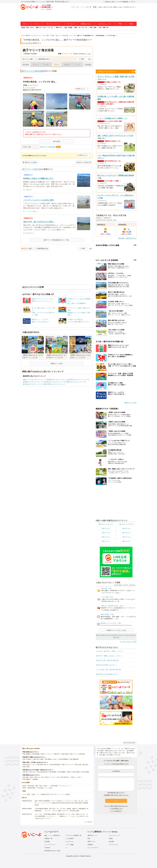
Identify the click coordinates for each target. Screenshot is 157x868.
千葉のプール (73, 754)
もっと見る (87, 822)
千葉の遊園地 (26, 754)
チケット (36, 65)
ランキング (71, 24)
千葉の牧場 (65, 754)
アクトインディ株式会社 (110, 832)
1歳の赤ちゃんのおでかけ (126, 524)
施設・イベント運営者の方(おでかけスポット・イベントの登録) (51, 794)
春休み (101, 7)
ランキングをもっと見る (128, 642)
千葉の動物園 (35, 754)
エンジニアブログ (93, 848)
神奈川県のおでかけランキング (55, 384)
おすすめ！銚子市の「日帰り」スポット (110, 651)
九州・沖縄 (102, 28)
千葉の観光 (82, 754)
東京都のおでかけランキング (33, 384)
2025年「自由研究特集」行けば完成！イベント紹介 (37, 788)
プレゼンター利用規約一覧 (73, 835)
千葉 (49, 28)
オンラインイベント (53, 24)
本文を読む (57, 141)
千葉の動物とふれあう (51, 759)
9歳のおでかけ (126, 541)
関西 (76, 28)
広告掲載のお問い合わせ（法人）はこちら (116, 795)
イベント (37, 24)
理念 (89, 838)
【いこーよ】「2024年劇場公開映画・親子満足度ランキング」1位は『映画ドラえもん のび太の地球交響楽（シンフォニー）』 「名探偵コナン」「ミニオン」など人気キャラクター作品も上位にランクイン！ (61, 816)
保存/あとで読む (109, 2)
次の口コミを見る (84, 162)
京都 (83, 28)
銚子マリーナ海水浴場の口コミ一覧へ (57, 240)
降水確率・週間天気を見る (127, 238)
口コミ (57, 65)
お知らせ (67, 65)
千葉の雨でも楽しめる (29, 772)
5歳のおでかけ (126, 533)
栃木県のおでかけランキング (78, 380)
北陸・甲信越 (68, 28)
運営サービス (91, 842)
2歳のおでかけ (106, 528)
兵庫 (86, 28)
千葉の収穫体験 (63, 759)
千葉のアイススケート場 (52, 777)
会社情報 (111, 842)
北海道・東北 (25, 28)
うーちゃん (29, 88)
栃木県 (109, 635)
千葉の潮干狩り (65, 777)
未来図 (111, 838)
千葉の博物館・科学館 (64, 772)
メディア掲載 (70, 845)
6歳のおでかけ (106, 537)
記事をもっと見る (57, 363)
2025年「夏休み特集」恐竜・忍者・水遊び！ (35, 786)
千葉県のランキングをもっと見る (116, 630)
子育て (120, 24)
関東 (37, 28)
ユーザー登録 (26, 794)
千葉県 (126, 635)
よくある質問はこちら (116, 809)
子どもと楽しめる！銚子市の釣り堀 (108, 670)
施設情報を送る (43, 59)
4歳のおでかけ (106, 533)
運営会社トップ (92, 835)
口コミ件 (87, 54)
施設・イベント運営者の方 (52, 835)
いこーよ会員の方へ (116, 811)
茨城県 (103, 635)
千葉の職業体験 (74, 759)
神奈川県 (116, 638)
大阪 (79, 28)
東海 (57, 28)
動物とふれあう (118, 7)
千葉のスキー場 (38, 777)
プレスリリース (113, 845)
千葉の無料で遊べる (42, 765)
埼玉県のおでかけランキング (54, 382)
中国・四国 (93, 28)
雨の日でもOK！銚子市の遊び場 (107, 660)
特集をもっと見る (131, 403)
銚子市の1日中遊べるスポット (107, 665)
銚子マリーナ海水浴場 (33, 71)
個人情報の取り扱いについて (116, 793)
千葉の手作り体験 (38, 759)
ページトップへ (129, 743)
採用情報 (90, 845)
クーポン (46, 65)
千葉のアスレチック (67, 765)
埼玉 (52, 28)
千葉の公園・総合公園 (81, 765)
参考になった (80, 89)
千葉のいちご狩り (76, 777)
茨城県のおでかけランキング (57, 380)
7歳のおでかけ (126, 537)
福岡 (107, 28)
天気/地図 (88, 65)
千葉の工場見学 (27, 759)
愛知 (61, 28)
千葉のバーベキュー (46, 754)
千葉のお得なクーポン (29, 765)
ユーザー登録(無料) (123, 2)
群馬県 (115, 635)
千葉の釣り (57, 754)
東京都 (132, 635)
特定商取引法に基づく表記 (52, 851)
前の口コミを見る (30, 162)
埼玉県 (121, 635)
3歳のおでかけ (126, 528)
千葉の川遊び (26, 767)
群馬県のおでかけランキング (33, 382)
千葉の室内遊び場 (42, 772)
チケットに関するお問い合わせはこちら (116, 806)
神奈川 (45, 28)
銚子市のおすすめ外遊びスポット (108, 674)
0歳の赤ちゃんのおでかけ (106, 524)
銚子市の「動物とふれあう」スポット (109, 656)
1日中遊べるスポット (130, 7)
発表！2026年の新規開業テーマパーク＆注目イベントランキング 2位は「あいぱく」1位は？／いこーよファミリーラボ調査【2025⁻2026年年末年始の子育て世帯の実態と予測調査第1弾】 (61, 803)
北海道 (32, 28)
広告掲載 (47, 842)
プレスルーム (70, 842)
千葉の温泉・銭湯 (27, 777)
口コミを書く (28, 59)
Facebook (47, 848)
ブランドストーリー (115, 835)
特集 (131, 24)
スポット (26, 24)
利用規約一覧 (48, 838)
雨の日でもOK (108, 7)
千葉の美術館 (76, 772)
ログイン (133, 2)
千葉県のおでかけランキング (75, 382)
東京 (41, 28)
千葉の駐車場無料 (55, 765)
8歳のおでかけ (106, 541)
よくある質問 (70, 838)
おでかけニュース (105, 24)
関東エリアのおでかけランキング (34, 380)
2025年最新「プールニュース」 (60, 786)
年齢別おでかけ (86, 24)
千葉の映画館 (52, 772)
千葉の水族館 (85, 772)
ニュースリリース (50, 845)
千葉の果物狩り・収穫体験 (30, 779)
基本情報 (26, 65)
